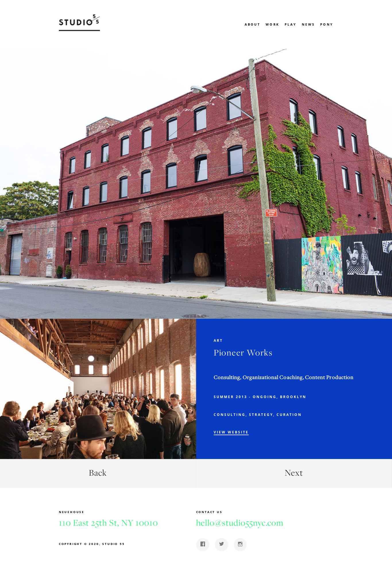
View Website (231, 432)
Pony (327, 24)
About (252, 24)
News (308, 24)
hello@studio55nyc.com (240, 523)
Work (272, 24)
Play (290, 24)
